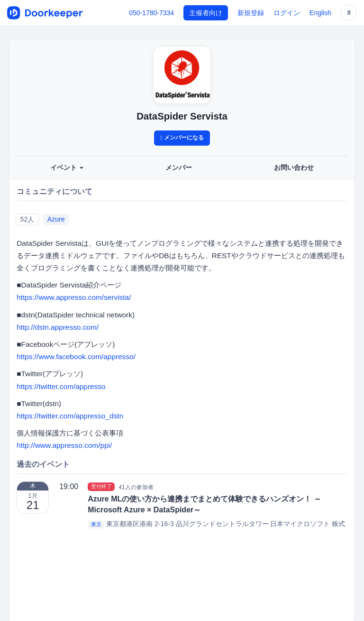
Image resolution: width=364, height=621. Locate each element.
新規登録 (251, 13)
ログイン (287, 13)
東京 (96, 524)
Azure (56, 219)
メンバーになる (182, 138)
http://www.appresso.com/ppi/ (64, 445)
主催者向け (206, 13)
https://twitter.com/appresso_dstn (70, 416)
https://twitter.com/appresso (61, 386)
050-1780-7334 (151, 13)
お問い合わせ (294, 167)
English (320, 13)
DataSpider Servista (182, 116)
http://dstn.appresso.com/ (58, 327)
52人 (27, 219)
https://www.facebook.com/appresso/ (76, 357)
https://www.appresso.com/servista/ (74, 297)
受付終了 (101, 487)
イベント (67, 167)
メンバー (179, 167)
